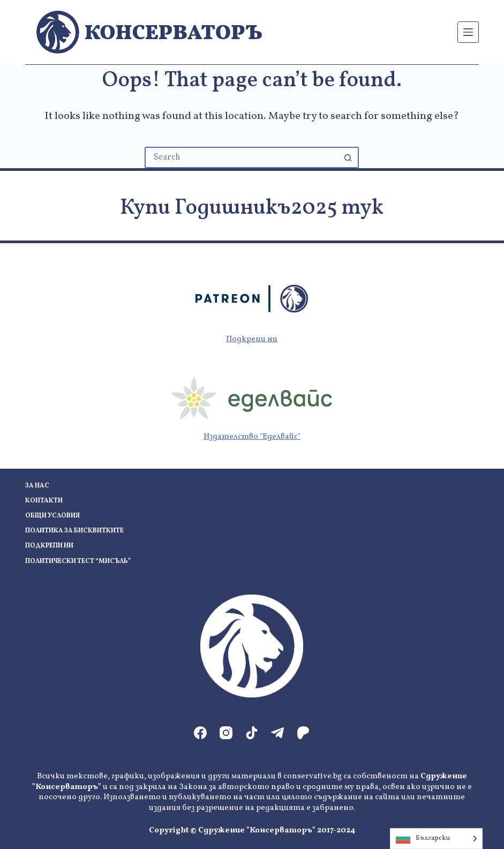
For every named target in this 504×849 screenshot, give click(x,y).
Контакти (44, 501)
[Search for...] (241, 157)
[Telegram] (277, 733)
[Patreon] (303, 733)
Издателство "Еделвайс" (252, 437)
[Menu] (468, 32)
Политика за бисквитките (74, 531)
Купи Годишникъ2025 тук (252, 208)
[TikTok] (252, 733)
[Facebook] (200, 733)
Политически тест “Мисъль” (78, 562)
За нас (37, 486)
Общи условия (52, 516)
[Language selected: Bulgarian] (436, 839)
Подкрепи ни (252, 339)
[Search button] (348, 157)
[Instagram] (226, 733)
